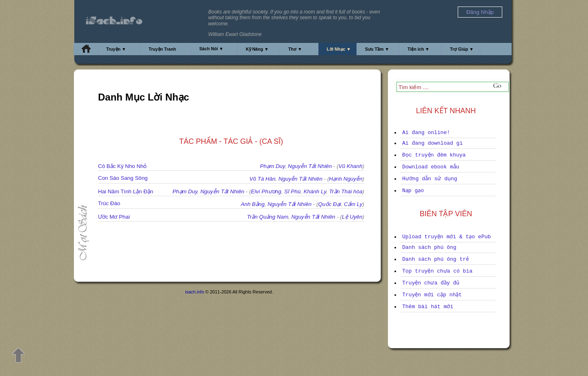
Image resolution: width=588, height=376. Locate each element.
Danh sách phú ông (429, 247)
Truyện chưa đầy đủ (431, 283)
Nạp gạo (413, 191)
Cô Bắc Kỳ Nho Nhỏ (122, 166)
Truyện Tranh (162, 49)
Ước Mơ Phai (114, 217)
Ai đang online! (426, 133)
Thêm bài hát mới (428, 307)
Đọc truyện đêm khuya (434, 155)
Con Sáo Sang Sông (123, 178)
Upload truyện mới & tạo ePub (447, 237)
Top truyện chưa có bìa (437, 271)
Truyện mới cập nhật (432, 295)
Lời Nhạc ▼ (339, 49)
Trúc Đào (109, 203)
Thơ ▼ (295, 49)
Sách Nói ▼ (211, 49)
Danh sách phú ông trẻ (435, 259)
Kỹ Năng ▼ (257, 49)
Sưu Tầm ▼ (377, 49)
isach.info (194, 292)
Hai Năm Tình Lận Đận (126, 191)
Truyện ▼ (116, 49)
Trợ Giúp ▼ (462, 49)
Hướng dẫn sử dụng (430, 179)
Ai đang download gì (432, 143)
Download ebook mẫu (431, 167)
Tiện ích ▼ (419, 49)
